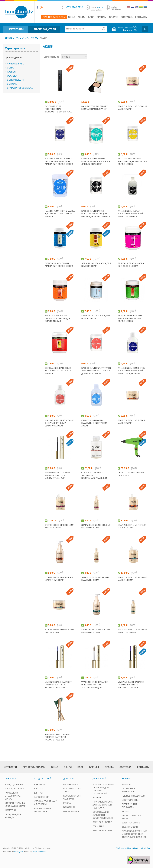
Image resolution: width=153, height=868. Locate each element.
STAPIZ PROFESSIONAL (20, 88)
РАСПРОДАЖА (71, 784)
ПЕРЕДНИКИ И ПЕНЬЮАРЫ (129, 806)
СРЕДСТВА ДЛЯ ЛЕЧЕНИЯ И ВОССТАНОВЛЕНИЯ (103, 815)
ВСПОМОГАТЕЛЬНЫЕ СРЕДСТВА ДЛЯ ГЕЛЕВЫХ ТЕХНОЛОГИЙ (103, 789)
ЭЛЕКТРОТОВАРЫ (131, 823)
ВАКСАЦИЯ (69, 807)
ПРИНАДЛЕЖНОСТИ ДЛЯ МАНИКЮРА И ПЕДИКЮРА (103, 805)
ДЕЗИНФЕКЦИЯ (130, 827)
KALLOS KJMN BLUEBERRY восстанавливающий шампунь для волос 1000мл (132, 372)
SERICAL (12, 84)
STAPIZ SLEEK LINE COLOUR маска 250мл (132, 108)
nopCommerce (40, 852)
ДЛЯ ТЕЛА (69, 778)
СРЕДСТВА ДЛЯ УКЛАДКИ (13, 816)
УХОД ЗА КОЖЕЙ (43, 778)
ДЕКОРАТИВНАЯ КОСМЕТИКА (42, 810)
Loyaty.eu (18, 852)
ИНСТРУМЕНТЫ (130, 800)
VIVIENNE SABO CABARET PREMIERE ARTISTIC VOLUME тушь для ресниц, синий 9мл (58, 686)
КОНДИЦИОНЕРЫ (14, 784)
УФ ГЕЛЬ (97, 798)
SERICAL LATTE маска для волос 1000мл (96, 317)
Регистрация (116, 10)
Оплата (114, 17)
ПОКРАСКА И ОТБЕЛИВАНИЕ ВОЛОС (13, 796)
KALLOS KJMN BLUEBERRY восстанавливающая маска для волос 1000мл (59, 161)
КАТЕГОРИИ (16, 29)
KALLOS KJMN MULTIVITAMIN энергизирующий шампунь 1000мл (60, 423)
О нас (72, 17)
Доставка (127, 17)
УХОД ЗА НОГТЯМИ (102, 830)
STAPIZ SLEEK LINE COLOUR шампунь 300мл (96, 526)
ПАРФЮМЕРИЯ (71, 811)
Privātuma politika (123, 848)
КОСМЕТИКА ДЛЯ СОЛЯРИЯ (72, 797)
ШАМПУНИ (10, 810)
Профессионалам (54, 17)
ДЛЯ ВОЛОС (11, 778)
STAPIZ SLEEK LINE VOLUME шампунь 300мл (132, 631)
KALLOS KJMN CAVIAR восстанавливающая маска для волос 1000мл (96, 214)
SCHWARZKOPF (16, 80)
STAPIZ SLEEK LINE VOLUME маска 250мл (60, 631)
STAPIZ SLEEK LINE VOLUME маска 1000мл (132, 579)
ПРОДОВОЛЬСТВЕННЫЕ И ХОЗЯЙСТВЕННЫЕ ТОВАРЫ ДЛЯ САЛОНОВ (134, 834)
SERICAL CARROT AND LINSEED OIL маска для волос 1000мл (58, 318)
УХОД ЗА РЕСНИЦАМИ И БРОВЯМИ (46, 803)
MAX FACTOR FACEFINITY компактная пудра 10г (94, 108)
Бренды (102, 17)
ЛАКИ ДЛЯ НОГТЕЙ (102, 822)
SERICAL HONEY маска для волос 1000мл (96, 265)
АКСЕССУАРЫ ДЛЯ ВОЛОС (131, 817)
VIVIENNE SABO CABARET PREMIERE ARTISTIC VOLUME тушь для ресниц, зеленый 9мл (58, 738)
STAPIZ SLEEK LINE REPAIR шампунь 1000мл (59, 579)
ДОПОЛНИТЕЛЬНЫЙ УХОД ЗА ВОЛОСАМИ (16, 804)
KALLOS (11, 72)
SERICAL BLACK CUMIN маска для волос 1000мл (59, 265)
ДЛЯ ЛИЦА (39, 784)
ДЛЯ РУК (38, 789)
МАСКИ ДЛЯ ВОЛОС (15, 789)
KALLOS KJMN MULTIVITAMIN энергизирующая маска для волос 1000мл (96, 371)
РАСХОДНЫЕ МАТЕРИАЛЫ (128, 790)
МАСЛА (67, 803)
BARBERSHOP (41, 797)
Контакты (141, 17)
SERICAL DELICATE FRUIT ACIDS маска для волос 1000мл (58, 371)
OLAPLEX (12, 76)
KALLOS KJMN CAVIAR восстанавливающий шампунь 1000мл (130, 214)
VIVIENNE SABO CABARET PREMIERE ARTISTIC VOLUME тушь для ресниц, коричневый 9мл (96, 686)
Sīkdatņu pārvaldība (141, 848)
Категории (10, 767)
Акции (82, 17)
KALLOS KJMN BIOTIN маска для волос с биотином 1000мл (60, 214)
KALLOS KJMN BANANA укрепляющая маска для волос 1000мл (132, 161)
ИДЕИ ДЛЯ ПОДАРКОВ (133, 796)
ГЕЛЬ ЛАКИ (98, 826)
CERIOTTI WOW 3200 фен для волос (131, 474)
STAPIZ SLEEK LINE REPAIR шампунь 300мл (95, 579)
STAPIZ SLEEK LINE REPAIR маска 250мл (132, 422)
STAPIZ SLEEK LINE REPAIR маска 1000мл (132, 526)
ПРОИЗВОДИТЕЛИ (45, 29)
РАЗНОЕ (34, 38)
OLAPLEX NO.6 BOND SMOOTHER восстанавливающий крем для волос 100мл (94, 477)
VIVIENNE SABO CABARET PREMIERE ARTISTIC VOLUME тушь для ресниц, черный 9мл (58, 477)
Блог (91, 17)
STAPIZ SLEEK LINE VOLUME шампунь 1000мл (96, 631)
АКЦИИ (126, 811)
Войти (114, 7)
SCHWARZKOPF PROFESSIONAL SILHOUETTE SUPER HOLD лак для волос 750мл (59, 110)
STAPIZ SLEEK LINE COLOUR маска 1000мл (60, 526)
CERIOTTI (12, 68)
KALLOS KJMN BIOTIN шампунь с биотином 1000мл (94, 423)
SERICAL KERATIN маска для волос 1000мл (131, 265)
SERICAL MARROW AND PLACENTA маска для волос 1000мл (130, 318)
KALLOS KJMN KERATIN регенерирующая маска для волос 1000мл (96, 161)
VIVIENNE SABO (16, 64)
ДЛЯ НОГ (39, 793)
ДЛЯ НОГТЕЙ (99, 778)
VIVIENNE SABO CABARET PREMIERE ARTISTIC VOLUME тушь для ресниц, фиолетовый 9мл (131, 687)
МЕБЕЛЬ (126, 784)
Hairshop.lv (9, 38)
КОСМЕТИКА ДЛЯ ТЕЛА (72, 790)
